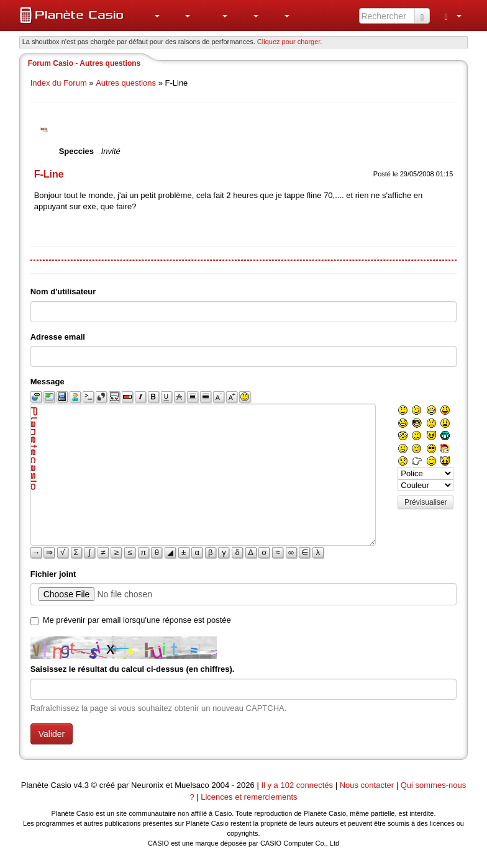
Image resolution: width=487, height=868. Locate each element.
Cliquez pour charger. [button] (290, 42)
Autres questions (126, 83)
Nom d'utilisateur (63, 292)
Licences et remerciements (249, 797)
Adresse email (58, 337)
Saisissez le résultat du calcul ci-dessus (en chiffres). (133, 669)
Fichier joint (53, 574)
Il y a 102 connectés (298, 785)
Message (48, 382)
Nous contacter (367, 785)
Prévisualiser (426, 502)
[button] (150, 16)
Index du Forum (59, 83)
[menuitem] (150, 16)
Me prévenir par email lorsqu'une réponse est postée (137, 620)
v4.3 (81, 785)
